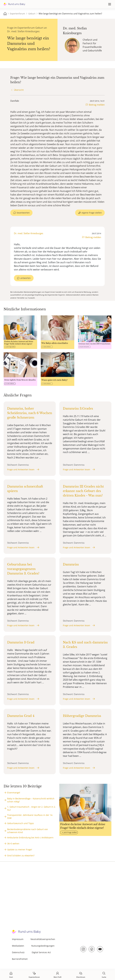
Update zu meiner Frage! (20, 849)
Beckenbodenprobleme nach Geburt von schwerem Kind (28, 831)
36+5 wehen (13, 844)
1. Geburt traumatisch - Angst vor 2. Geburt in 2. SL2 (31, 808)
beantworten (23, 213)
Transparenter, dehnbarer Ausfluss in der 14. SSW (30, 817)
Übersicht (19, 90)
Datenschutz (18, 952)
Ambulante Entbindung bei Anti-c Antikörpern (30, 838)
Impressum (18, 939)
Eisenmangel (14, 793)
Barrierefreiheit (20, 959)
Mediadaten (18, 946)
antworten (26, 278)
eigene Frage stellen (92, 213)
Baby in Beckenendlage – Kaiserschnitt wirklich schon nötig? (31, 800)
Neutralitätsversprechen (43, 939)
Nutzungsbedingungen (43, 946)
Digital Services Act (41, 952)
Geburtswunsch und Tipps (21, 823)
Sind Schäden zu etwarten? (21, 855)
